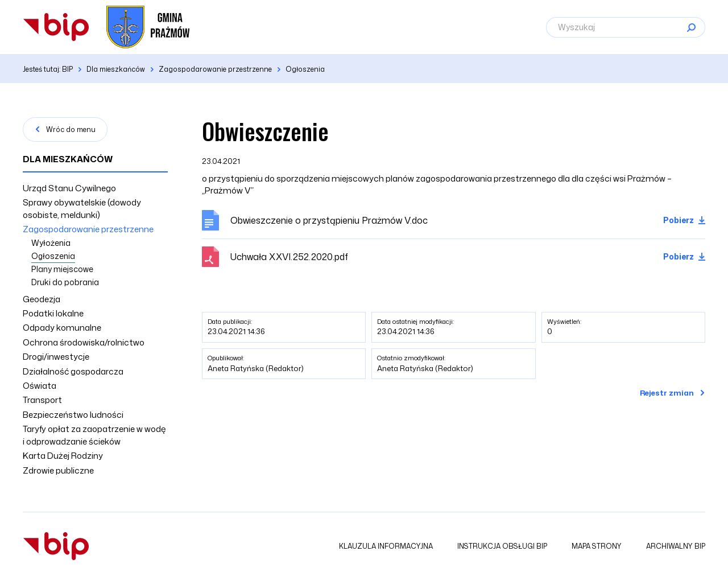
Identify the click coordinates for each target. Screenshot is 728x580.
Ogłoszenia (53, 256)
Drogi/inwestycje (56, 357)
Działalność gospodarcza (73, 371)
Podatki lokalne (53, 313)
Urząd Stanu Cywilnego (69, 188)
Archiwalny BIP (676, 546)
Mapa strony (597, 546)
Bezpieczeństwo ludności (73, 415)
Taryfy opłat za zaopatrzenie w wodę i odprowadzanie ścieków (94, 435)
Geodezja (42, 299)
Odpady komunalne (62, 328)
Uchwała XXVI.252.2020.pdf (289, 257)
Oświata (40, 386)
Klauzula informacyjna (386, 546)
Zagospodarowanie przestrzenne (88, 229)
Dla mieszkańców (68, 159)
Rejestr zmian (667, 393)
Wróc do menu (71, 129)
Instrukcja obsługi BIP (502, 546)
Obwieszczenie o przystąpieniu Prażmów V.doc (329, 220)
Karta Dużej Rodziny (63, 456)
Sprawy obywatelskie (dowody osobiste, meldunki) (82, 208)
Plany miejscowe (62, 269)
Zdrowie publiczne (58, 470)
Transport (42, 400)
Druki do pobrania (65, 282)
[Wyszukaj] (626, 27)
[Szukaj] (691, 27)
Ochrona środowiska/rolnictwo (84, 342)
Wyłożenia (51, 243)
